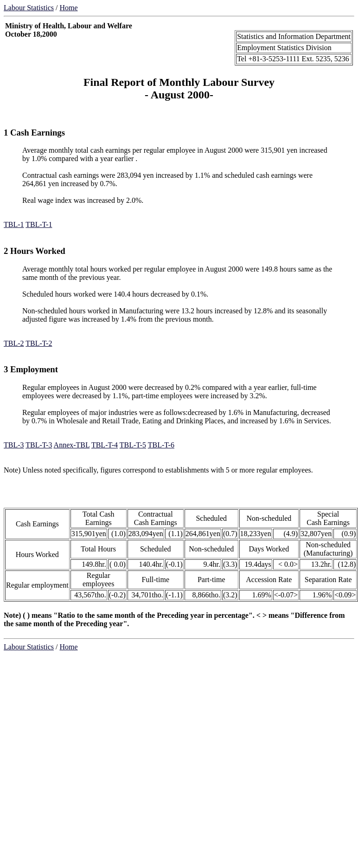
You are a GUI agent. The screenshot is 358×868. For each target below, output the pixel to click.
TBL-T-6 (161, 445)
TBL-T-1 (39, 224)
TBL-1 (14, 224)
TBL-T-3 (39, 445)
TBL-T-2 (39, 343)
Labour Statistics (29, 8)
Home (68, 8)
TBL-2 (14, 343)
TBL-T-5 (133, 445)
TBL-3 (14, 445)
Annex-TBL (72, 445)
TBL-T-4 (105, 445)
